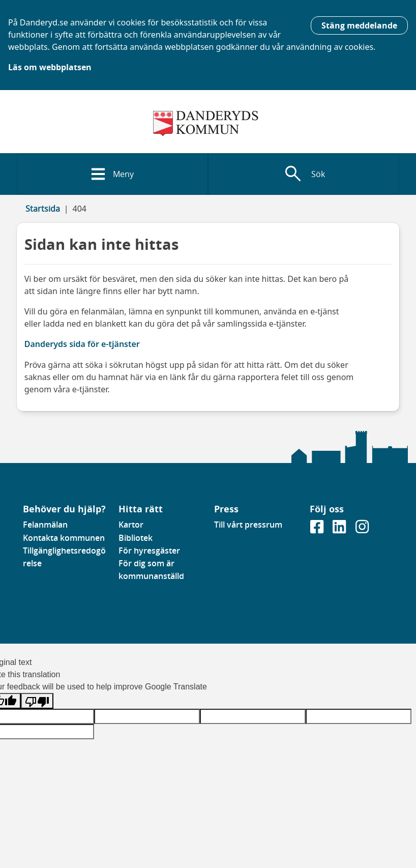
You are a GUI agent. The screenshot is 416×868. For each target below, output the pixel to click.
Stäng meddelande (359, 25)
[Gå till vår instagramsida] (362, 530)
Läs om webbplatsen (50, 67)
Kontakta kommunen (64, 538)
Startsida (43, 209)
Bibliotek (136, 538)
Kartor (131, 525)
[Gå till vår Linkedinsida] (340, 530)
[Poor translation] (37, 701)
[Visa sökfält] (304, 174)
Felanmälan (45, 525)
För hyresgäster (149, 551)
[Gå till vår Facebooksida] (318, 530)
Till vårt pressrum (248, 525)
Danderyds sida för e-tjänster (82, 344)
